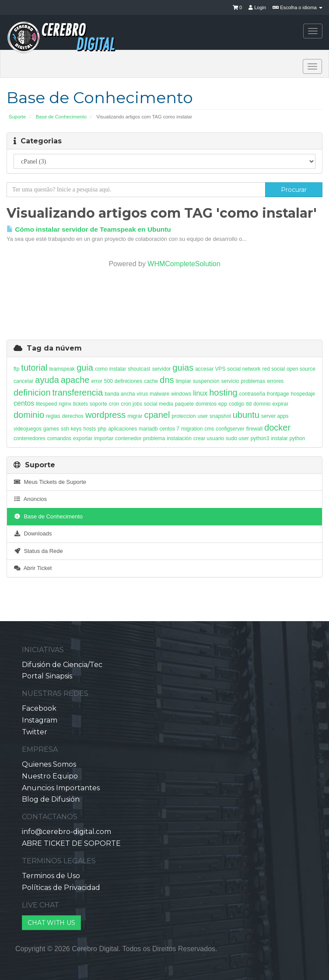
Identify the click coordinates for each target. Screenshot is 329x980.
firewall (254, 429)
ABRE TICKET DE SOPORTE (71, 843)
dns (167, 380)
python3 (260, 438)
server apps (275, 416)
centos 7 (170, 429)
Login (257, 7)
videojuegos (28, 429)
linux (200, 393)
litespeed (46, 404)
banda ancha (120, 394)
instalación (179, 438)
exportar (83, 438)
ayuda (47, 380)
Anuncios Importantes (61, 788)
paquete (184, 404)
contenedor (128, 438)
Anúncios (30, 499)
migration (192, 429)
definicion (32, 393)
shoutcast (139, 369)
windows (181, 394)
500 (108, 381)
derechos (73, 416)
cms (209, 429)
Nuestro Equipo (50, 776)
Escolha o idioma (297, 7)
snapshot (220, 416)
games (51, 429)
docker (277, 427)
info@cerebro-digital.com (66, 832)
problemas (253, 381)
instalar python (288, 438)
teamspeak (62, 369)
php (102, 429)
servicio (230, 381)
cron (114, 404)
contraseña (252, 394)
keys (76, 429)
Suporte (17, 117)
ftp (16, 369)
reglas (53, 416)
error (96, 381)
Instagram (40, 720)
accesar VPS (210, 369)
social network (244, 369)
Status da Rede (38, 551)
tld (249, 404)
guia (85, 368)
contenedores (30, 438)
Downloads (33, 533)
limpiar (184, 381)
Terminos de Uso (51, 876)
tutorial (34, 368)
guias (183, 368)
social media (159, 404)
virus (142, 394)
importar (104, 438)
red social (274, 369)
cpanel (157, 415)
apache (75, 380)
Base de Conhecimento (61, 117)
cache (151, 381)
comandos (59, 438)
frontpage (278, 394)
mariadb (148, 429)
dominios (206, 404)
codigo (236, 404)
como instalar (110, 369)
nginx (65, 404)
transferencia (78, 393)
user (203, 416)
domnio (262, 404)
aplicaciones (122, 429)
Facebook (39, 708)
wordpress (105, 415)
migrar (135, 416)
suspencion (206, 381)
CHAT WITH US (51, 923)
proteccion (184, 416)
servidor (162, 369)
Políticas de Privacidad (61, 888)
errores (275, 381)
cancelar (23, 381)
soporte (98, 404)
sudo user (237, 438)
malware (159, 394)
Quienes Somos (49, 764)
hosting (223, 393)
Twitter (35, 732)
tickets (80, 404)
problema (154, 438)
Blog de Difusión (51, 799)
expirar (281, 404)
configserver (230, 429)
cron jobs (131, 404)
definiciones (128, 381)
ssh (65, 429)
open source (301, 369)
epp (223, 404)
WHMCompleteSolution (184, 264)
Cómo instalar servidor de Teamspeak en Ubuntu (89, 229)
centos (24, 403)
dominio (29, 415)
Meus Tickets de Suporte (50, 482)
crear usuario (209, 438)
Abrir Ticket (33, 568)
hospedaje (303, 394)
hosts (89, 429)
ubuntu (246, 415)
